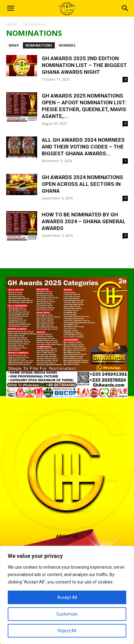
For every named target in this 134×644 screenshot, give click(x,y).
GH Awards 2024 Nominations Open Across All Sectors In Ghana (82, 184)
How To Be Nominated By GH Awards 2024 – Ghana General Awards (84, 221)
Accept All (67, 597)
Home (12, 24)
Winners (67, 45)
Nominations (39, 45)
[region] (67, 595)
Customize (67, 614)
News (14, 45)
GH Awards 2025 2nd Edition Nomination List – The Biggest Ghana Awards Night (84, 65)
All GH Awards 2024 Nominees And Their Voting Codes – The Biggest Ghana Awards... (83, 147)
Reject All (67, 631)
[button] (11, 8)
